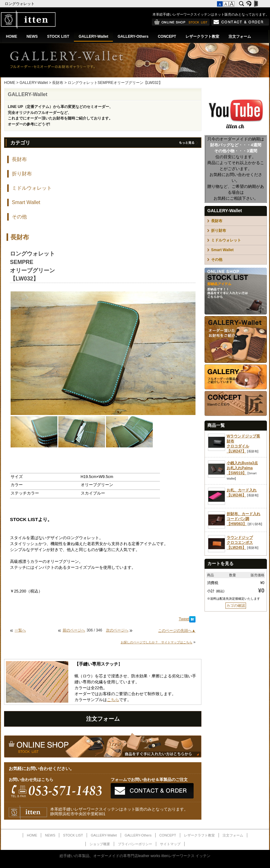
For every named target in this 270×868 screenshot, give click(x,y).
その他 (19, 217)
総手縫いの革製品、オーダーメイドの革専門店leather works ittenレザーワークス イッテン (135, 856)
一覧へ (20, 630)
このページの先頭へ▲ (177, 631)
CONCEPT (167, 37)
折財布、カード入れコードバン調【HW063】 (243, 519)
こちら (113, 700)
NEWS (32, 37)
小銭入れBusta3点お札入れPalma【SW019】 (242, 468)
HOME (12, 37)
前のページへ (74, 630)
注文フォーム (240, 37)
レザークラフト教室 (202, 37)
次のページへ (117, 630)
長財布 (58, 83)
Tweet (184, 619)
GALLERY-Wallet (93, 37)
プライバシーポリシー (135, 844)
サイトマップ (170, 844)
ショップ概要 (100, 844)
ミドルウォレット (32, 188)
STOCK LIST (58, 37)
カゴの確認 (236, 606)
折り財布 (22, 174)
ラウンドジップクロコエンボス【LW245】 (240, 543)
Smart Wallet (26, 202)
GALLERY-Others (133, 37)
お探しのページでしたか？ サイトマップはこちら (157, 642)
